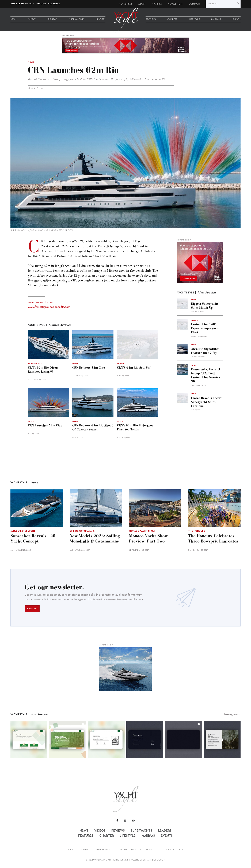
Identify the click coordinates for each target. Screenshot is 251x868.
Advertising (103, 850)
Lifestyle (194, 20)
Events (237, 20)
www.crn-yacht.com (40, 302)
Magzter (157, 4)
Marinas (216, 20)
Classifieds (126, 4)
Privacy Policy (174, 850)
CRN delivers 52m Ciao (89, 368)
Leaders (101, 20)
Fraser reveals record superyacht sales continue (207, 402)
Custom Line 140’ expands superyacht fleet (205, 328)
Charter (172, 20)
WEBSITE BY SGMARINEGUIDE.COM (148, 860)
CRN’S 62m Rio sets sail (134, 368)
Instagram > (232, 714)
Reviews (53, 20)
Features (151, 20)
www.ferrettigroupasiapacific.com (49, 307)
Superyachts (77, 20)
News (14, 20)
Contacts (195, 4)
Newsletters (175, 4)
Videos (32, 20)
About (142, 4)
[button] (29, 740)
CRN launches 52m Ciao (45, 425)
